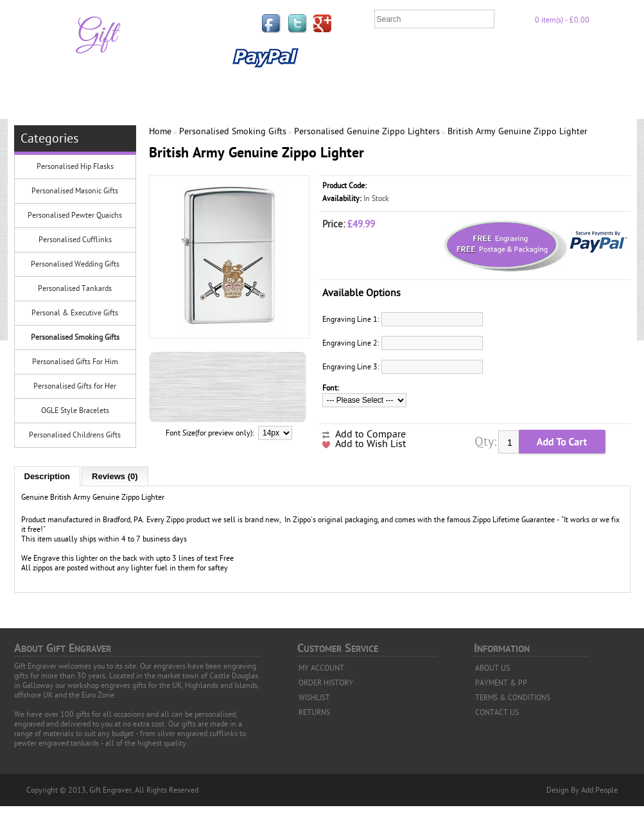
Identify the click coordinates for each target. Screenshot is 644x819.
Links (372, 57)
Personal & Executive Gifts (75, 313)
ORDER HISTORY (326, 683)
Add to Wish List (370, 444)
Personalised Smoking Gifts (75, 337)
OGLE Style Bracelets (75, 410)
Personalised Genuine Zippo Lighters (367, 131)
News (394, 84)
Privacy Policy (476, 57)
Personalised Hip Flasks (75, 166)
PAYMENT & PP (501, 683)
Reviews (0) (115, 476)
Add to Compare (370, 434)
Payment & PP (558, 57)
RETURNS (314, 712)
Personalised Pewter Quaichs (75, 215)
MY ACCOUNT (321, 668)
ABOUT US (492, 668)
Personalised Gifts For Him (75, 362)
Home (330, 57)
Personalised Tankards (75, 288)
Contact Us (341, 84)
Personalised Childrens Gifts (75, 435)
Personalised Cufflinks (75, 240)
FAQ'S (414, 57)
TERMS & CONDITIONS (513, 698)
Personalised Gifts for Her (75, 386)
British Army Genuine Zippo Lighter (518, 131)
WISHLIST (314, 698)
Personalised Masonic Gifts (75, 191)
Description (48, 476)
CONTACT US (497, 712)
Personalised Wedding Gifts (75, 264)
